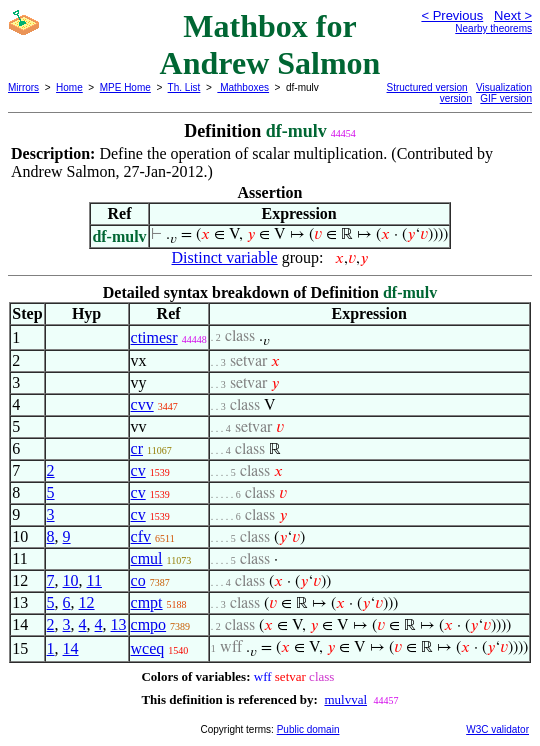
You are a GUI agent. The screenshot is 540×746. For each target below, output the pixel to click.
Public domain (308, 729)
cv (138, 470)
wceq (148, 648)
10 (71, 580)
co (138, 580)
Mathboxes (243, 87)
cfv (141, 536)
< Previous (452, 15)
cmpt (147, 602)
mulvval (345, 699)
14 (71, 648)
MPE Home (125, 87)
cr (137, 448)
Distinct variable (225, 257)
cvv (142, 404)
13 (119, 624)
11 (94, 580)
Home (69, 87)
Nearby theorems (493, 28)
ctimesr (154, 337)
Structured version (427, 87)
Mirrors (23, 87)
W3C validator (497, 729)
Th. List (184, 87)
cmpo (149, 624)
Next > (513, 15)
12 (87, 602)
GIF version (506, 98)
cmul (147, 558)
